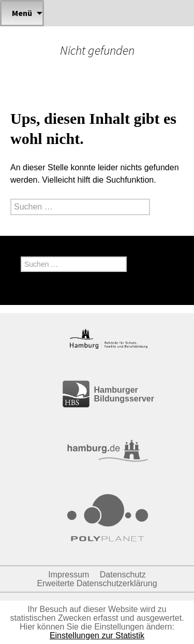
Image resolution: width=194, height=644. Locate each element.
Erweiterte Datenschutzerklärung (97, 583)
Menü (22, 13)
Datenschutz (123, 575)
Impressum (69, 575)
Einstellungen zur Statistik (97, 635)
